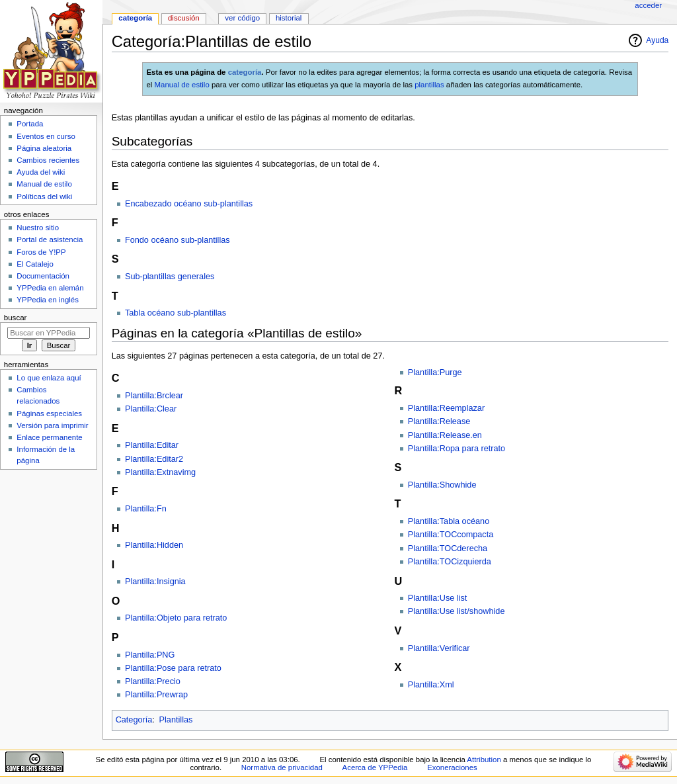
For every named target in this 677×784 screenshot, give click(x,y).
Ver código (242, 18)
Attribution (484, 760)
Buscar (16, 318)
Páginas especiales (49, 414)
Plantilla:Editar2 (154, 459)
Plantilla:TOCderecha (448, 548)
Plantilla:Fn (146, 509)
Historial (289, 18)
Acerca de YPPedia (375, 767)
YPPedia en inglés (48, 300)
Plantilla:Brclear (154, 396)
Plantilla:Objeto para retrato (176, 618)
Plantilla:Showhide (442, 485)
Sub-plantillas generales (170, 277)
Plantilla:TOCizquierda (450, 562)
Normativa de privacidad (282, 767)
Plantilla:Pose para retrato (173, 668)
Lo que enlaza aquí (49, 378)
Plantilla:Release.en (445, 435)
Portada (30, 124)
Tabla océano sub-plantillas (176, 313)
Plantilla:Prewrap (156, 695)
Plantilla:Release (439, 421)
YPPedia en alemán (50, 288)
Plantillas (176, 720)
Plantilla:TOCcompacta (451, 535)
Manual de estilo (182, 85)
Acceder (648, 5)
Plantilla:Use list (438, 598)
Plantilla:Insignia (155, 582)
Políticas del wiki (44, 196)
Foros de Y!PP (41, 252)
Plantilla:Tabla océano (449, 521)
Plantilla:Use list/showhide (457, 611)
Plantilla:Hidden (154, 545)
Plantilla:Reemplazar (446, 408)
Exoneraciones (452, 767)
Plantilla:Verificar (439, 648)
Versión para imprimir (52, 425)
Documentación (43, 276)
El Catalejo (35, 264)
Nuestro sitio (38, 228)
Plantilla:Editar (152, 445)
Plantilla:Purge (435, 372)
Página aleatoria (44, 148)
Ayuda (657, 40)
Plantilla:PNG (150, 655)
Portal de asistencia (50, 240)
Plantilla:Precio (153, 681)
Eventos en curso (46, 136)
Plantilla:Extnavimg (160, 472)
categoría (245, 72)
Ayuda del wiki (41, 172)
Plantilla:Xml (431, 685)
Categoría (134, 720)
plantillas (429, 85)
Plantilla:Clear (151, 409)
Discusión (184, 18)
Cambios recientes (48, 160)
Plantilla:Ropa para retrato (457, 449)
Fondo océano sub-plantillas (178, 240)
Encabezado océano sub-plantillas (189, 204)
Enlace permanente (49, 437)
